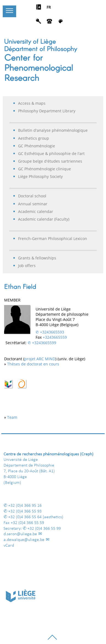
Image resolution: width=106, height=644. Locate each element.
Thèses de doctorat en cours (33, 364)
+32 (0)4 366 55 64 (25, 517)
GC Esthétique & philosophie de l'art (51, 153)
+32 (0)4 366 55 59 (27, 523)
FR (49, 8)
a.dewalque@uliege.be (24, 540)
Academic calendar (36, 211)
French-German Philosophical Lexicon (53, 238)
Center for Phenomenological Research (39, 67)
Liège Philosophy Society (40, 176)
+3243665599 (44, 343)
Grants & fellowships (37, 258)
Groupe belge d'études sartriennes (50, 161)
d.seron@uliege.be (20, 534)
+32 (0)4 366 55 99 (44, 529)
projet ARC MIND (40, 359)
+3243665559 (55, 337)
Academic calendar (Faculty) (44, 219)
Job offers (27, 266)
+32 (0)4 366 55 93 (25, 511)
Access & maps (32, 103)
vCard (9, 546)
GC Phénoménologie (37, 146)
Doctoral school (32, 196)
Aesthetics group (34, 138)
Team (12, 417)
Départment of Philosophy (41, 49)
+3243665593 (52, 332)
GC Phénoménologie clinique (45, 169)
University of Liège (30, 41)
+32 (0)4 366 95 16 (25, 506)
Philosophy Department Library (47, 111)
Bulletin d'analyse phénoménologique (53, 130)
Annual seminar (33, 204)
